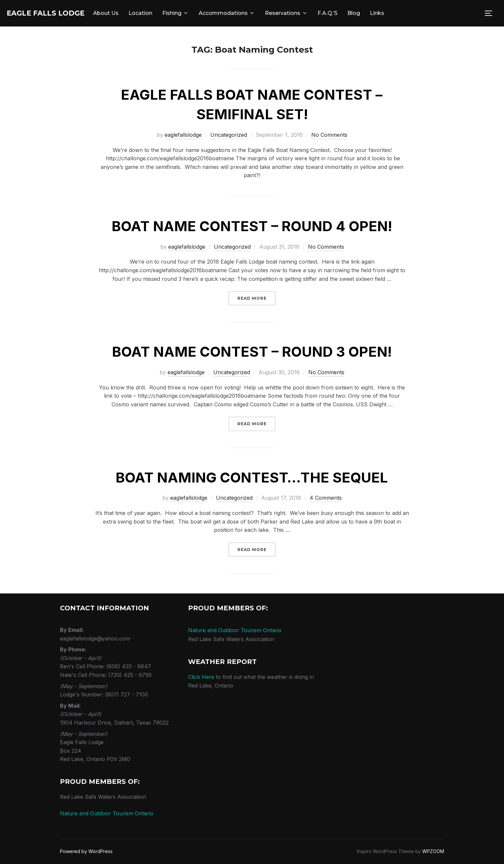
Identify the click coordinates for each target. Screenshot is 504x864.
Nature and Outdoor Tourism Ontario (107, 813)
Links (399, 13)
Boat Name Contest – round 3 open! (252, 352)
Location (162, 13)
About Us (128, 13)
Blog (376, 13)
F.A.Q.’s (349, 13)
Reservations (308, 13)
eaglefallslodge (183, 135)
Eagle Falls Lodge (57, 13)
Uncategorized (229, 135)
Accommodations (249, 13)
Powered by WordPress (86, 851)
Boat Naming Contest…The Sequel (252, 477)
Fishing (197, 13)
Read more (256, 298)
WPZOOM (433, 851)
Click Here (201, 677)
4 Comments (326, 498)
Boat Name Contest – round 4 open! (252, 226)
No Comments (329, 135)
